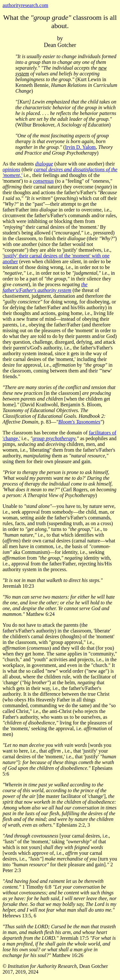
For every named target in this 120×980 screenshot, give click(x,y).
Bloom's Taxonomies (79, 422)
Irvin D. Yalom (80, 147)
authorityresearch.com (25, 5)
